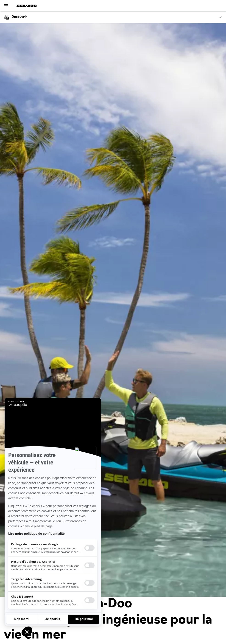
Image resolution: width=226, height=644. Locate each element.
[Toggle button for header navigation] (6, 6)
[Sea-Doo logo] (27, 6)
